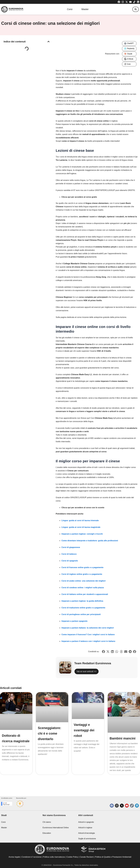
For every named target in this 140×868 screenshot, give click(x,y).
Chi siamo (47, 822)
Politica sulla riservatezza (54, 857)
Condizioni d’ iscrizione (32, 857)
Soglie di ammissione (87, 839)
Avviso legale (14, 857)
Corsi (69, 9)
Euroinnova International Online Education (56, 830)
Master (85, 9)
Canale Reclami (87, 857)
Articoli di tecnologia (86, 833)
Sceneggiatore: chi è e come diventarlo (50, 733)
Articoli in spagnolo (86, 822)
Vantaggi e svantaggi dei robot (84, 730)
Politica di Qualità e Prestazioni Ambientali (113, 857)
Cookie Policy (72, 857)
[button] (135, 9)
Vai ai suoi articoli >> (87, 671)
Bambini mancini (123, 738)
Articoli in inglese (85, 828)
